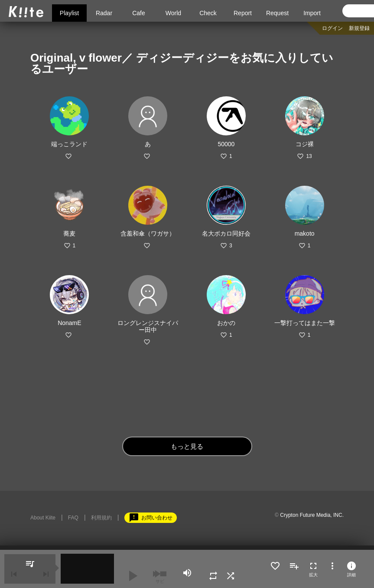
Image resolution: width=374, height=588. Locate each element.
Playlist (69, 13)
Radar (104, 13)
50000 (226, 144)
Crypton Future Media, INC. (312, 515)
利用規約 (101, 518)
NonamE (69, 323)
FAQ (73, 518)
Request (277, 13)
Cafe (139, 13)
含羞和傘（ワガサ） (148, 233)
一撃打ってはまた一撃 (305, 323)
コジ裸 (305, 144)
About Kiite (43, 518)
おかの (226, 323)
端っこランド (69, 144)
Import (312, 13)
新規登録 (359, 28)
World (173, 13)
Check (208, 13)
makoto (305, 233)
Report (243, 13)
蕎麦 (69, 233)
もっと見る (187, 446)
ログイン (332, 28)
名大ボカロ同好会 (226, 233)
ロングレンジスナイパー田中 (148, 326)
